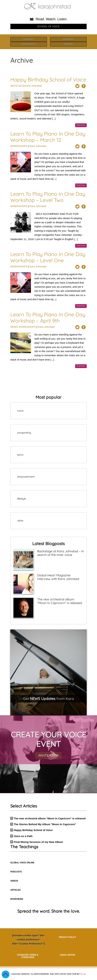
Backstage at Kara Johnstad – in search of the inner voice (60, 553)
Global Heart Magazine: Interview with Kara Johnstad (58, 577)
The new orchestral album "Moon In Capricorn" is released (60, 601)
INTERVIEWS (17, 899)
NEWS (14, 327)
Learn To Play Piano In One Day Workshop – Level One (48, 257)
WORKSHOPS (19, 146)
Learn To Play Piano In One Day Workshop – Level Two (48, 197)
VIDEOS (14, 881)
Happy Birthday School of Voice (48, 80)
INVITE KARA (48, 755)
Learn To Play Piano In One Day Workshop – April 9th (48, 318)
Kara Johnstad (33, 86)
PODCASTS (16, 872)
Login (84, 974)
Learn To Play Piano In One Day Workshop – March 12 (48, 137)
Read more (81, 125)
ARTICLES (17, 86)
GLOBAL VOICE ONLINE (22, 863)
